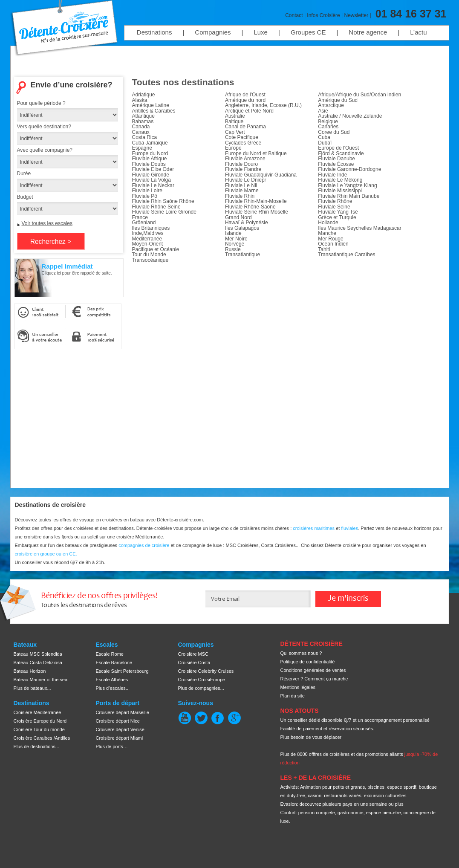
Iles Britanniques (151, 228)
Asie (323, 111)
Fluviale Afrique (150, 159)
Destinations (154, 32)
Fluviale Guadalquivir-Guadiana (261, 175)
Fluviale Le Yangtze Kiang (347, 185)
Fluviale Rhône (335, 201)
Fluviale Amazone (245, 159)
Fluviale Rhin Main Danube (349, 196)
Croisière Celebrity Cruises (206, 671)
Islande (233, 233)
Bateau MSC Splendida (38, 654)
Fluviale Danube (336, 159)
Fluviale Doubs (149, 164)
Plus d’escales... (113, 688)
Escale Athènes (112, 680)
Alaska (140, 100)
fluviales (349, 528)
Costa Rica (145, 137)
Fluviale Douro (241, 164)
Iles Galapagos (242, 228)
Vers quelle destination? (44, 127)
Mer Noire (236, 239)
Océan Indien (333, 244)
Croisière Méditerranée (38, 712)
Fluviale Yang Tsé (338, 212)
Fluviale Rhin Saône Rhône (163, 201)
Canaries (328, 127)
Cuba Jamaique (150, 143)
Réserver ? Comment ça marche (314, 679)
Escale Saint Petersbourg (122, 671)
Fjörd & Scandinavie (341, 153)
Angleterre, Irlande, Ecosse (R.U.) (263, 105)
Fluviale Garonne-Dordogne (349, 169)
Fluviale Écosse (336, 164)
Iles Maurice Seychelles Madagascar (359, 228)
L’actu (418, 32)
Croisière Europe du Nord (40, 721)
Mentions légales (298, 687)
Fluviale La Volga (152, 180)
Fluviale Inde (332, 175)
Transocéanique (150, 260)
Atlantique (143, 116)
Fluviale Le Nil (241, 185)
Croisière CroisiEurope (202, 680)
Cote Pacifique (242, 137)
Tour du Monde (149, 255)
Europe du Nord (150, 153)
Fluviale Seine (334, 207)
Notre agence (368, 32)
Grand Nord (238, 217)
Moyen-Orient (148, 244)
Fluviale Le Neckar (153, 185)
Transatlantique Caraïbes (346, 255)
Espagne (142, 148)
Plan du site (293, 696)
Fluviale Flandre (243, 169)
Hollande (328, 223)
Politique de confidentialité (308, 662)
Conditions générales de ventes (313, 670)
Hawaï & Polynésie (247, 223)
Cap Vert (235, 132)
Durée (24, 174)
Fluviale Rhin (240, 196)
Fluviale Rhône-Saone (250, 207)
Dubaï (325, 143)
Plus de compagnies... (201, 688)
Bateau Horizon (30, 671)
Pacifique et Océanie (156, 249)
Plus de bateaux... (32, 688)
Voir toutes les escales (47, 223)
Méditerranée (147, 239)
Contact (294, 15)
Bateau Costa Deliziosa (38, 663)
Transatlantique (242, 255)
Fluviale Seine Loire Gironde (164, 212)
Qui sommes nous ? (301, 653)
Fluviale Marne (242, 191)
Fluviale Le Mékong (340, 180)
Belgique (328, 122)
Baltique (234, 122)
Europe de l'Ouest (338, 148)
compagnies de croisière (144, 545)
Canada (141, 127)
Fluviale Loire (147, 191)
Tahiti (324, 249)
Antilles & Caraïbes (154, 111)
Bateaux (25, 645)
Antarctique (331, 105)
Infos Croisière (323, 15)
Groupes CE (308, 32)
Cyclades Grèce (243, 143)
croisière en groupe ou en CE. (46, 554)
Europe (233, 148)
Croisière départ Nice (118, 721)
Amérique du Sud (338, 100)
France (140, 217)
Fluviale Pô (145, 196)
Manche (327, 233)
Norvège (235, 244)
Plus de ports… (112, 746)
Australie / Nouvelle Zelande (350, 116)
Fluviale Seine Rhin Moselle (257, 212)
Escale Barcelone (114, 663)
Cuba (324, 137)
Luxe (261, 32)
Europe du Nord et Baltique (256, 153)
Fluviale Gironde (151, 175)
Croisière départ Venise (120, 729)
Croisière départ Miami (120, 738)
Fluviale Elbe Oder (153, 169)
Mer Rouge (331, 239)
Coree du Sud (334, 132)
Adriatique (144, 95)
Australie (235, 116)
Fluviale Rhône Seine (156, 207)
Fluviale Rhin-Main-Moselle (256, 201)
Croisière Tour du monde (39, 729)
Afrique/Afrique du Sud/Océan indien (359, 95)
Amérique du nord (245, 100)
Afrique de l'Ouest (245, 95)
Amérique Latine (151, 105)
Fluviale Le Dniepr (246, 180)
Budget (25, 197)
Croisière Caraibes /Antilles (42, 738)
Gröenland (144, 223)
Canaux (141, 132)
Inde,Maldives (148, 233)
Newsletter (357, 15)
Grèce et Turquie (337, 217)
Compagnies (213, 32)
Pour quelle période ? (41, 103)
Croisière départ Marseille (123, 712)
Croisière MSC (193, 654)
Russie (233, 249)
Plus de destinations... (37, 746)
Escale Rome (110, 654)
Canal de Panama (245, 127)
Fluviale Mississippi (340, 191)
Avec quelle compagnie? (45, 150)
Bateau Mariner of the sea (41, 680)
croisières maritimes (314, 528)
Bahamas (143, 122)
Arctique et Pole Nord (249, 111)
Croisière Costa (194, 663)
